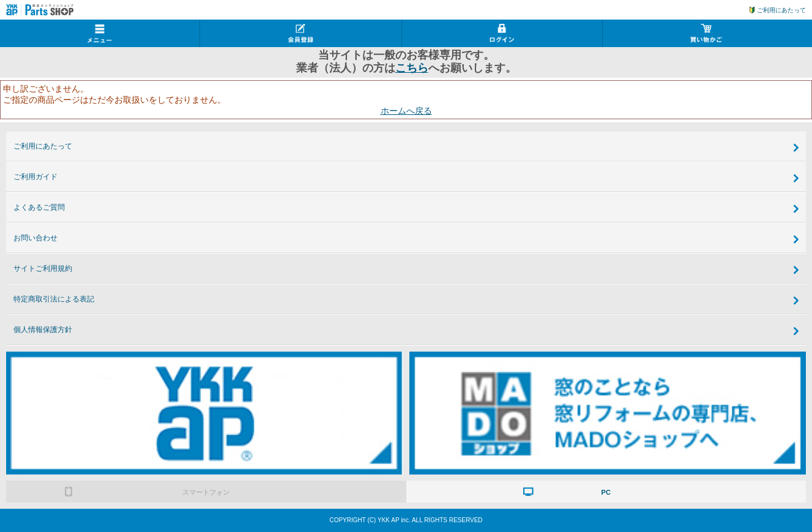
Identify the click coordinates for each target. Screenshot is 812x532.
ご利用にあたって (781, 10)
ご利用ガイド (35, 177)
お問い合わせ (35, 238)
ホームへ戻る (406, 111)
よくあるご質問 (39, 207)
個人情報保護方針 (43, 330)
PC (606, 492)
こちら (412, 68)
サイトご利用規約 (43, 268)
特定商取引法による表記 (54, 299)
